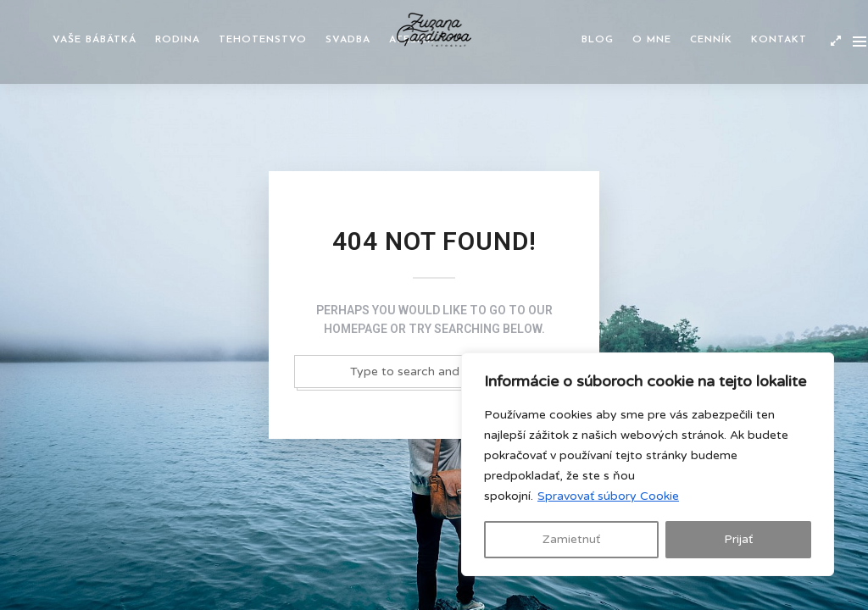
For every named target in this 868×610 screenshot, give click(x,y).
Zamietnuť (571, 539)
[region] (648, 464)
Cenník (711, 40)
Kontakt (779, 40)
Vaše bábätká (95, 40)
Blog (598, 40)
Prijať (738, 539)
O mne (652, 40)
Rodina (178, 40)
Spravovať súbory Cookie (608, 496)
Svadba (348, 40)
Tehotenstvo (263, 40)
